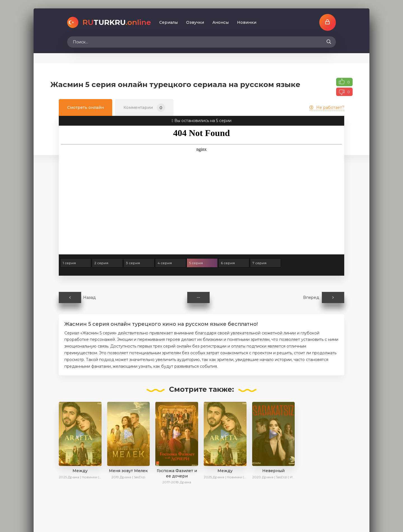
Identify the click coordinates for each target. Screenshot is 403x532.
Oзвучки (195, 22)
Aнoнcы (221, 22)
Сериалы (168, 22)
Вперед (324, 297)
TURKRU (117, 22)
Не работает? (327, 107)
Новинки (247, 22)
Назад (77, 297)
